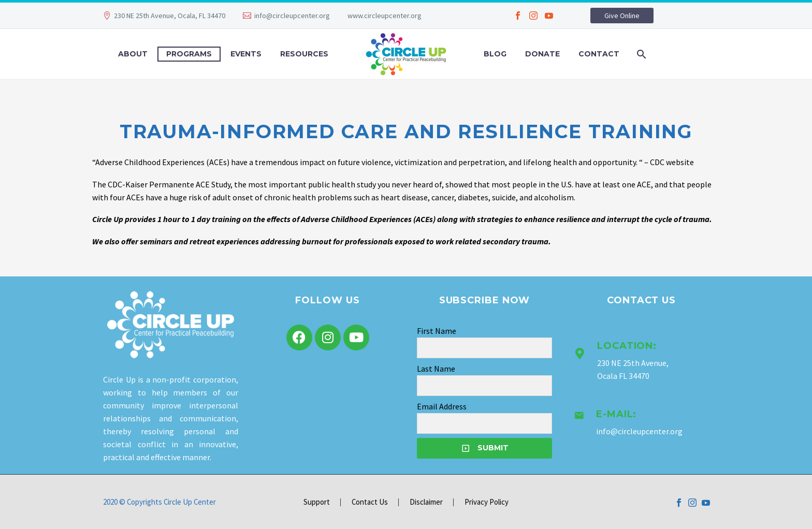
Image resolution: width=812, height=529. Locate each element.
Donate (542, 54)
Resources (304, 54)
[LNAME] (484, 386)
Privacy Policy (487, 502)
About (133, 54)
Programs (189, 54)
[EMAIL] (484, 423)
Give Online (622, 16)
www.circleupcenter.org (385, 16)
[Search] (640, 54)
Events (246, 54)
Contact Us (370, 502)
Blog (495, 54)
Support (317, 502)
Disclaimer (426, 502)
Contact (599, 54)
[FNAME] (484, 348)
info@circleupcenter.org (292, 16)
